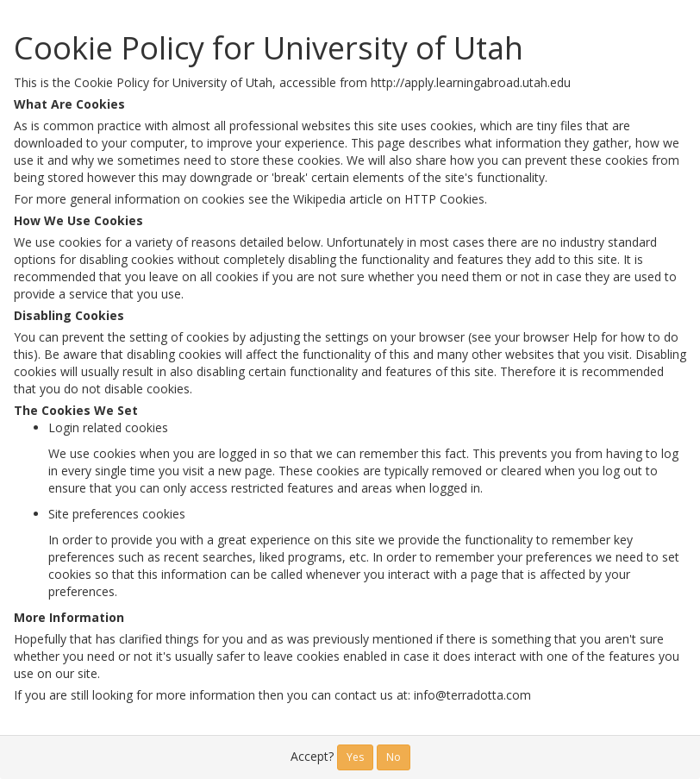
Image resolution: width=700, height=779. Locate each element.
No (394, 757)
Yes (355, 757)
